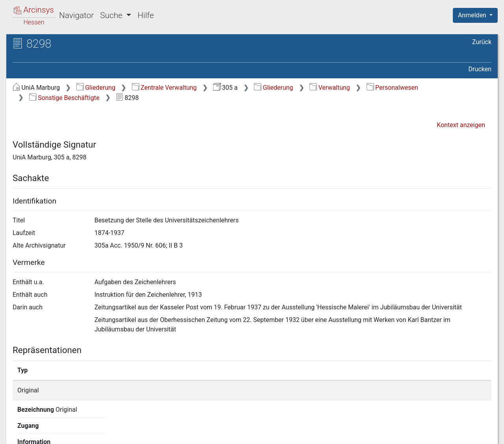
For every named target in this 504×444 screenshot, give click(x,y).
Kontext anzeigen (461, 125)
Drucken (480, 69)
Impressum (478, 433)
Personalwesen (392, 88)
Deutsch (47, 428)
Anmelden (473, 15)
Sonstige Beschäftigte (64, 98)
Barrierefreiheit (420, 433)
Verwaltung (330, 88)
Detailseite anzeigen (379, 390)
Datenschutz (359, 433)
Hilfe (145, 15)
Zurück (482, 42)
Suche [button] (112, 15)
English (18, 428)
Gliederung (96, 88)
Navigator (76, 15)
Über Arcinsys (301, 433)
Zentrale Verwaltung (164, 88)
